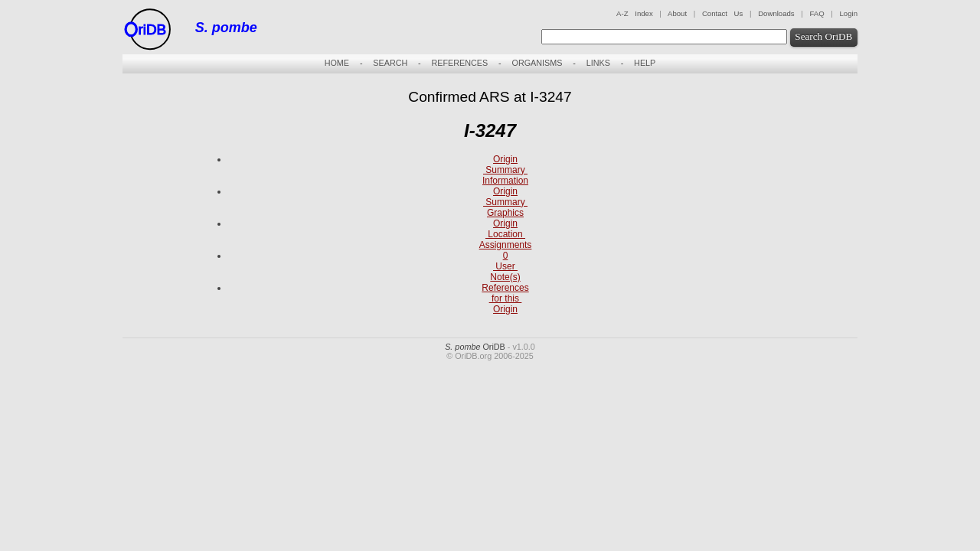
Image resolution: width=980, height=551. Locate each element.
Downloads (776, 13)
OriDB (475, 347)
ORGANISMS (537, 63)
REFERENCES (459, 63)
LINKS (598, 63)
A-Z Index (635, 13)
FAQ (817, 13)
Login (849, 13)
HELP (645, 63)
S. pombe (226, 28)
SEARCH (390, 63)
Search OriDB (823, 36)
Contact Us (722, 13)
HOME (337, 63)
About (677, 13)
